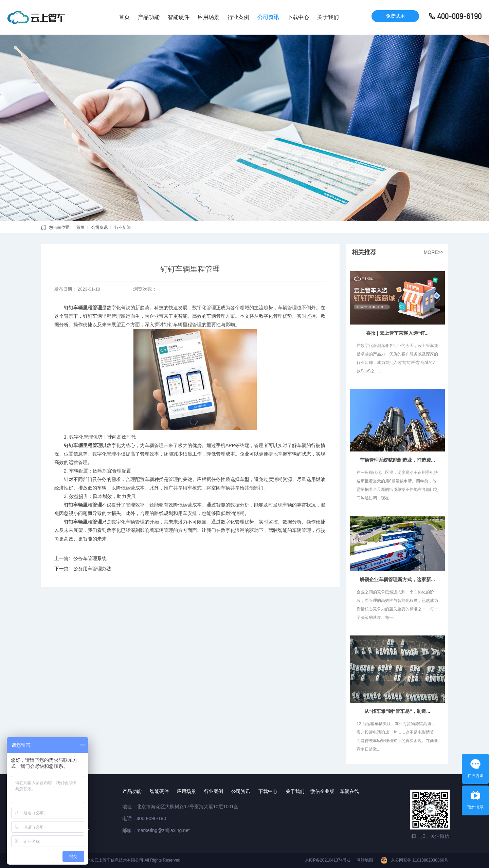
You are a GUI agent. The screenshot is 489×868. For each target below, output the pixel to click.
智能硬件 (179, 17)
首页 (124, 17)
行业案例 (238, 17)
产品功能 (149, 17)
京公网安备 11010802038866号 (420, 860)
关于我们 (328, 17)
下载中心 (298, 17)
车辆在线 (349, 791)
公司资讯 (268, 17)
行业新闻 (123, 227)
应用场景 (209, 17)
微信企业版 (322, 791)
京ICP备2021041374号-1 (328, 860)
